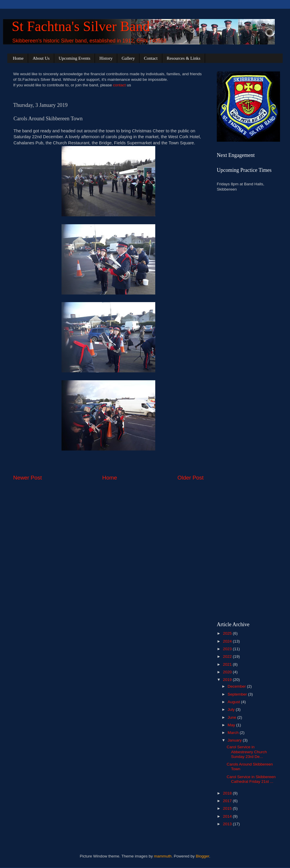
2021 (228, 664)
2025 (228, 633)
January (235, 740)
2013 (228, 824)
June (232, 717)
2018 (228, 793)
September (238, 694)
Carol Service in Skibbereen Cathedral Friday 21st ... (251, 779)
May (232, 725)
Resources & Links (184, 58)
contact (120, 85)
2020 (228, 672)
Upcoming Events (74, 58)
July (232, 709)
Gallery (128, 58)
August (234, 702)
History (106, 58)
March (234, 733)
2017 (228, 801)
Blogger (202, 856)
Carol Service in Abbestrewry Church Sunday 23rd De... (247, 752)
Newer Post (28, 478)
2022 (228, 656)
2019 (228, 680)
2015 (228, 808)
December (237, 686)
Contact (151, 58)
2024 (228, 641)
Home (18, 58)
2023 (228, 649)
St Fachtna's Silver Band (81, 26)
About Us (41, 58)
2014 (228, 816)
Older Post (191, 478)
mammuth (163, 856)
